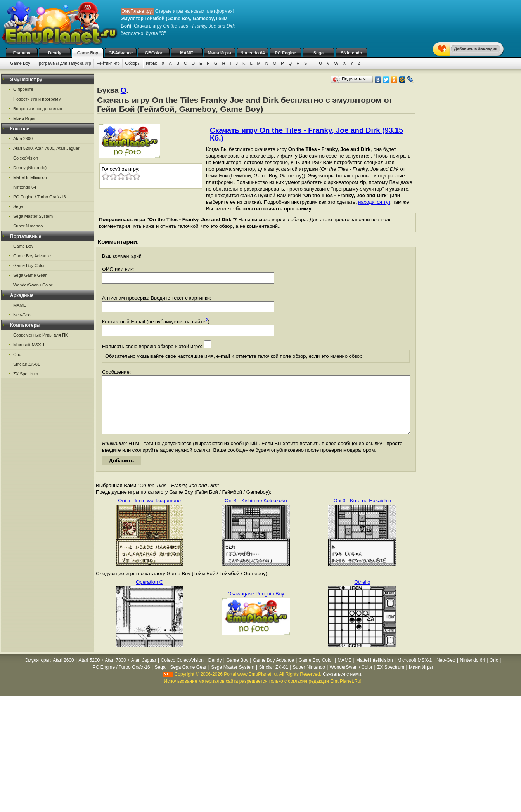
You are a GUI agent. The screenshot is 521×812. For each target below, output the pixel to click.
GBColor (153, 53)
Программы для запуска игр (63, 63)
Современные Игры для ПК (40, 335)
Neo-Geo (22, 315)
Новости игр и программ (37, 99)
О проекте (23, 89)
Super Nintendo (28, 226)
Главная (22, 53)
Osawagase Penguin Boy (256, 605)
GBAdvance (121, 53)
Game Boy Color (29, 265)
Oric (17, 354)
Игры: (151, 63)
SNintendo (352, 53)
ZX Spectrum (26, 374)
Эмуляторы (37, 672)
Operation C (149, 594)
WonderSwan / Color (33, 285)
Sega (318, 53)
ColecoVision (26, 158)
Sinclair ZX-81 (27, 364)
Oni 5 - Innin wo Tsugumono (149, 512)
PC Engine (285, 53)
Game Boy (88, 53)
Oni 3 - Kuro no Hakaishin (362, 512)
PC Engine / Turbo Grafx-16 (40, 197)
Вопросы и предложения (38, 109)
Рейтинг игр (108, 63)
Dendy (55, 53)
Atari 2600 (23, 139)
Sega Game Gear (30, 275)
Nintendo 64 (253, 53)
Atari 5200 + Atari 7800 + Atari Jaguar (118, 672)
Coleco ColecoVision (182, 672)
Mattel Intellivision (30, 177)
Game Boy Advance (32, 256)
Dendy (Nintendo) (30, 168)
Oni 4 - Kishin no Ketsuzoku (256, 512)
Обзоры (133, 63)
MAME (187, 53)
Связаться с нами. (343, 686)
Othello (362, 594)
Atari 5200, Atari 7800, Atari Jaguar (46, 148)
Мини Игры (220, 53)
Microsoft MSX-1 (29, 345)
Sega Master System (33, 216)
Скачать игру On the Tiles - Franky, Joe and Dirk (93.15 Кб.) (306, 134)
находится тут (374, 202)
